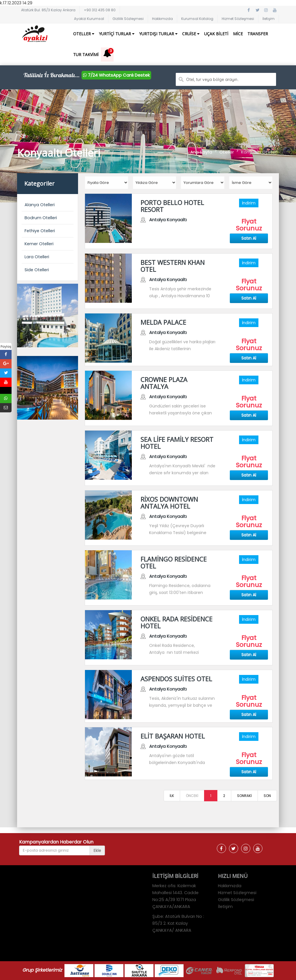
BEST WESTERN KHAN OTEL (173, 266)
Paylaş (6, 346)
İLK (172, 796)
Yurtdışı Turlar (158, 34)
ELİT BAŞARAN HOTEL (173, 736)
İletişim (269, 19)
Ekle (97, 850)
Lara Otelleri (37, 257)
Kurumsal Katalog (197, 19)
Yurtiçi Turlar (117, 34)
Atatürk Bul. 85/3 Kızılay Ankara (48, 10)
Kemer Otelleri (39, 244)
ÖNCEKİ (192, 796)
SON (267, 796)
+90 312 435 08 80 (100, 10)
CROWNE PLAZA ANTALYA (164, 383)
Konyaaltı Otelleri (259, 152)
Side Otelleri (37, 270)
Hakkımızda (162, 19)
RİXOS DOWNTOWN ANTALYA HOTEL (169, 503)
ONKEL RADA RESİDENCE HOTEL (176, 622)
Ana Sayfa (201, 152)
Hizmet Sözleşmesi (238, 19)
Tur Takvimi (86, 55)
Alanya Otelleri (40, 205)
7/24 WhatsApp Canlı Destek (116, 75)
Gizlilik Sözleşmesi (128, 19)
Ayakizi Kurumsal (89, 19)
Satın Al (249, 238)
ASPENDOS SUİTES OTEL (176, 679)
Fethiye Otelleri (40, 231)
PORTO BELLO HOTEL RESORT (172, 206)
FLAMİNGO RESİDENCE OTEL (174, 562)
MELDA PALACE (163, 322)
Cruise (191, 34)
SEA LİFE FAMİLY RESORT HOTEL (177, 443)
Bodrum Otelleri (41, 218)
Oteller (84, 34)
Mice (238, 34)
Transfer (258, 34)
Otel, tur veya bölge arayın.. (213, 80)
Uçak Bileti (216, 34)
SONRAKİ (244, 796)
